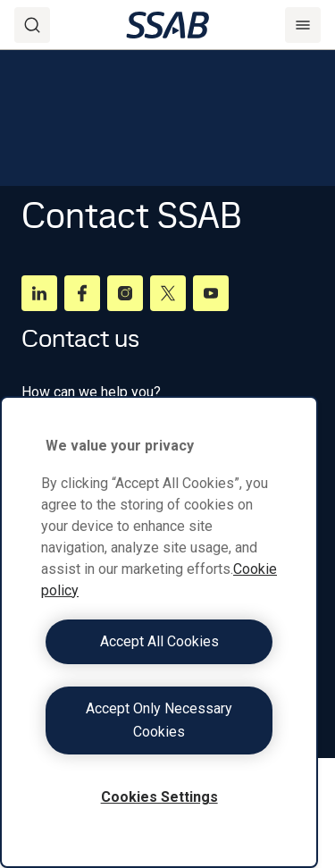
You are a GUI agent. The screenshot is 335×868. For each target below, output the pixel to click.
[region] (159, 632)
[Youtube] (211, 293)
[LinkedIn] (39, 293)
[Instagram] (125, 293)
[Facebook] (82, 293)
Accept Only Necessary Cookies (159, 720)
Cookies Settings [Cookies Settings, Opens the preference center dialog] (159, 797)
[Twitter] (168, 293)
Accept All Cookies (159, 641)
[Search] (32, 25)
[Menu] (303, 25)
